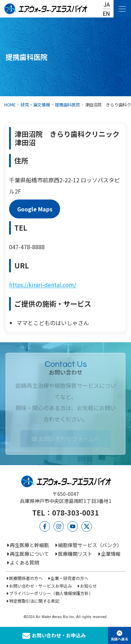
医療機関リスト (75, 554)
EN (106, 13)
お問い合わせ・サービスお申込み (41, 586)
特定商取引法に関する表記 (34, 601)
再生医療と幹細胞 (29, 545)
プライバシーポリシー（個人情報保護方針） (51, 593)
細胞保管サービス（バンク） (90, 545)
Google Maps (35, 209)
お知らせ (88, 586)
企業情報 (111, 554)
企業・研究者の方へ (70, 578)
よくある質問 (24, 562)
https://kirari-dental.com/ (43, 285)
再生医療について (29, 554)
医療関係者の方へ (26, 578)
